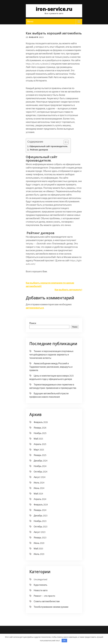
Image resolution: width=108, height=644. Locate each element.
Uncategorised (40, 579)
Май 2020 (38, 549)
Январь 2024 (40, 510)
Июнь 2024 (39, 488)
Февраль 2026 (41, 422)
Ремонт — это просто (44, 596)
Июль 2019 (39, 554)
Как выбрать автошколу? (68, 290)
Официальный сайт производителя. (49, 146)
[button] (65, 142)
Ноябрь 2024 (40, 466)
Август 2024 (40, 477)
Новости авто (41, 590)
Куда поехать (40, 585)
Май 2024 (38, 494)
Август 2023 (40, 532)
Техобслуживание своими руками (51, 607)
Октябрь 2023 (41, 527)
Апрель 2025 (40, 444)
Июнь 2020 (39, 543)
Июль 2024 (39, 483)
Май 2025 (38, 439)
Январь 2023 (40, 538)
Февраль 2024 (41, 505)
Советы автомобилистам (47, 601)
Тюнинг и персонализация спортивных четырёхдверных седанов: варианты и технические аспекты (51, 355)
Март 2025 (39, 450)
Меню (30, 21)
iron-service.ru (54, 9)
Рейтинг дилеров (39, 150)
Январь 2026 (40, 428)
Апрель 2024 (40, 499)
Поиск (33, 323)
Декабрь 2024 (41, 461)
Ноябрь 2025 (40, 433)
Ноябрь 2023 (40, 521)
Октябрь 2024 (41, 472)
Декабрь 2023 (41, 516)
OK (64, 641)
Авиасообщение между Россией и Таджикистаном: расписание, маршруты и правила (51, 367)
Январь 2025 (40, 455)
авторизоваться (35, 308)
